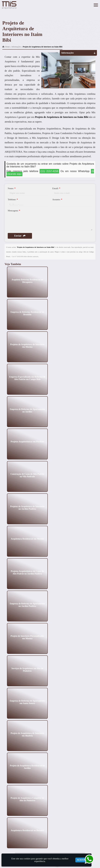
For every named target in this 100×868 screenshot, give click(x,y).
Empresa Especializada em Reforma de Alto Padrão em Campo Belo (27, 378)
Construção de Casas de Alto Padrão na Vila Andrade (27, 475)
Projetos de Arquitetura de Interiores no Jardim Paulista (27, 508)
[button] (96, 5)
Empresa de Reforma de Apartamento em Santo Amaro (27, 702)
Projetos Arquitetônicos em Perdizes (27, 441)
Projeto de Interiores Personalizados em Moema (27, 637)
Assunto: (57, 200)
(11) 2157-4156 (49, 171)
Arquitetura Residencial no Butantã (27, 830)
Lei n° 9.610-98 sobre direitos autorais (25, 256)
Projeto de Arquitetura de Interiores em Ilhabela (27, 734)
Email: (56, 188)
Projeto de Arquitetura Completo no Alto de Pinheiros (27, 799)
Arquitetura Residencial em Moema (27, 539)
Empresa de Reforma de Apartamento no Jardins (27, 410)
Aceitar (82, 860)
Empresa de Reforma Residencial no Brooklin (27, 313)
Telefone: (13, 200)
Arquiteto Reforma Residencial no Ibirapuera (27, 281)
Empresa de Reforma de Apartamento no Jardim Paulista (27, 605)
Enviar (20, 236)
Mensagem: (14, 211)
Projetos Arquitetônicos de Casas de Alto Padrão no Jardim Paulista (27, 572)
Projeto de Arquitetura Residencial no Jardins (27, 767)
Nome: (12, 188)
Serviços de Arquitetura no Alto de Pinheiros (27, 670)
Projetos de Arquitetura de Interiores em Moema (27, 346)
